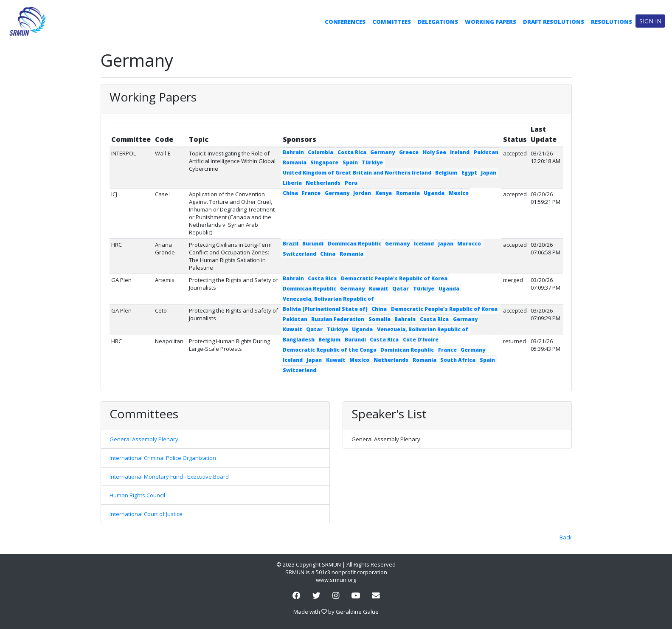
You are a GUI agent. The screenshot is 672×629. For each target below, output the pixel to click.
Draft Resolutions (554, 22)
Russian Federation (338, 319)
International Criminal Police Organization (163, 458)
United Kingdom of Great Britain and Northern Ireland (357, 173)
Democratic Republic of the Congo (330, 350)
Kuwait (379, 289)
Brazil (291, 244)
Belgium (446, 173)
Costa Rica (352, 152)
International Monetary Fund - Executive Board (169, 477)
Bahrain (293, 152)
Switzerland (299, 254)
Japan (489, 173)
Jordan (362, 193)
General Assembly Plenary (144, 439)
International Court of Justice (146, 514)
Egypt (469, 173)
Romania (295, 162)
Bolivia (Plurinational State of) (325, 309)
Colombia (321, 152)
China (290, 193)
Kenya (384, 193)
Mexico (459, 193)
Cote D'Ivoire (421, 340)
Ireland (460, 152)
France (311, 193)
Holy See (434, 152)
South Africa (458, 360)
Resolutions (612, 22)
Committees (392, 22)
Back (566, 537)
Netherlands (323, 183)
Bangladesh (299, 340)
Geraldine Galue (357, 612)
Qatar (401, 289)
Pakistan (486, 152)
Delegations (438, 22)
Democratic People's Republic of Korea (394, 278)
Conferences (345, 22)
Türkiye (372, 162)
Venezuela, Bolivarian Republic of (328, 299)
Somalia (380, 319)
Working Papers (491, 22)
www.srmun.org (336, 580)
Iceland (424, 244)
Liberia (292, 183)
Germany (382, 152)
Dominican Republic (354, 244)
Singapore (324, 162)
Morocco (469, 244)
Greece (409, 152)
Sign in (650, 21)
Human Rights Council (137, 495)
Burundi (313, 244)
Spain (350, 162)
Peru (351, 183)
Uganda (434, 193)
